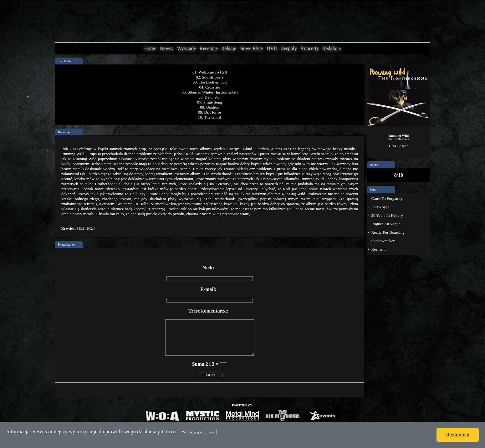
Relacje (229, 48)
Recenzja (64, 132)
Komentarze (66, 244)
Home (150, 48)
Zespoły (289, 48)
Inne (373, 189)
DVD (272, 48)
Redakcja (332, 48)
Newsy (166, 48)
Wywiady (187, 48)
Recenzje (209, 48)
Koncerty (310, 48)
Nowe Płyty (251, 48)
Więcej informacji (202, 432)
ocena (374, 165)
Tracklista (65, 61)
